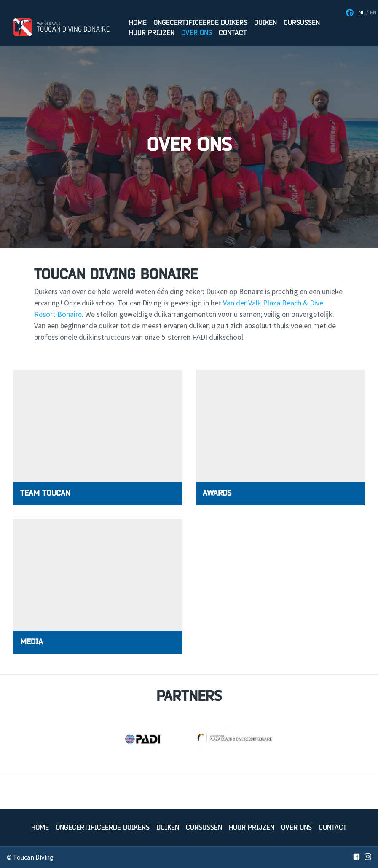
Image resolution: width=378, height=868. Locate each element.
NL (362, 12)
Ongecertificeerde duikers (200, 23)
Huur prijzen (152, 33)
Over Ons (197, 33)
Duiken (265, 23)
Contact (233, 33)
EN (373, 12)
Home (138, 23)
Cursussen (302, 23)
